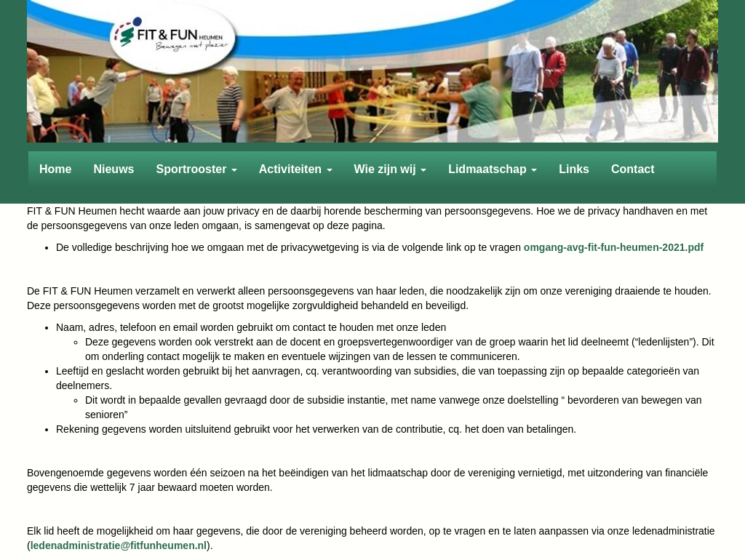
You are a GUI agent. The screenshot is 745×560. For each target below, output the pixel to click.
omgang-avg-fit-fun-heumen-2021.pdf (614, 247)
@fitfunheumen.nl (119, 545)
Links (574, 169)
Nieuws (113, 169)
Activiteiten (296, 169)
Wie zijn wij (391, 169)
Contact (633, 169)
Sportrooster (196, 169)
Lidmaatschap (493, 169)
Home (55, 169)
